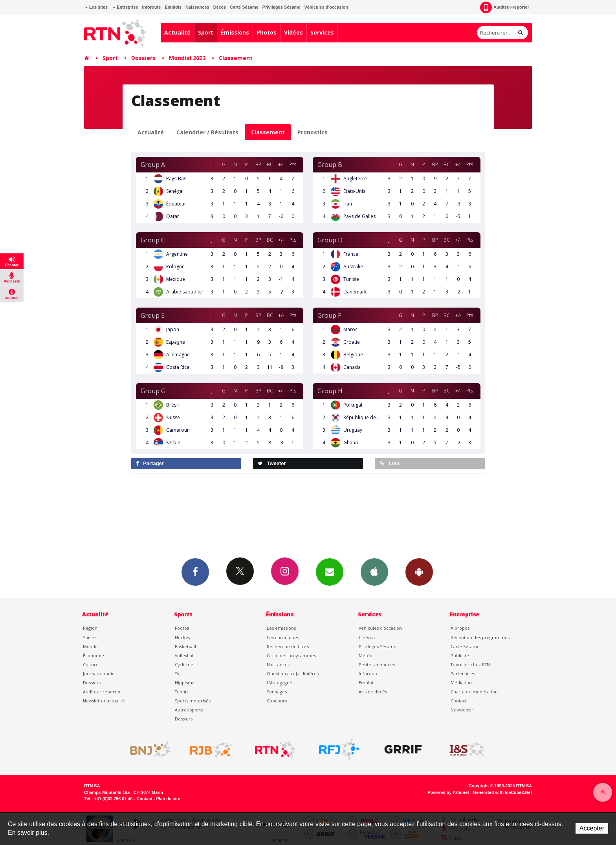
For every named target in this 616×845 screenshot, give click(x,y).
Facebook (195, 572)
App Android (419, 572)
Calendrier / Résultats (207, 132)
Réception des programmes (480, 637)
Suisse (89, 637)
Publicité (460, 655)
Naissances (197, 7)
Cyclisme (184, 664)
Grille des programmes (291, 655)
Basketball (185, 646)
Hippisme (185, 683)
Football (183, 628)
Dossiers (143, 58)
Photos (267, 32)
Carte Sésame (244, 7)
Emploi (366, 683)
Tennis (181, 692)
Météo (366, 655)
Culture (91, 664)
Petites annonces (377, 664)
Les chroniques (283, 637)
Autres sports (189, 710)
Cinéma (367, 637)
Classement (236, 58)
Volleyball (185, 655)
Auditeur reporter (102, 692)
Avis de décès (373, 692)
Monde (90, 646)
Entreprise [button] (125, 7)
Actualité (177, 32)
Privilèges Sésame (281, 7)
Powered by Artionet (448, 792)
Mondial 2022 (187, 58)
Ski (178, 674)
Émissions (235, 32)
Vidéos (293, 32)
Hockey (182, 637)
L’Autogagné (280, 683)
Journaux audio (99, 674)
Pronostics (313, 132)
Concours (277, 701)
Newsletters (330, 572)
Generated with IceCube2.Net (502, 792)
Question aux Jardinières (293, 674)
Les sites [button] (96, 7)
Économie (93, 655)
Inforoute (152, 7)
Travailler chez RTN (470, 664)
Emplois (173, 7)
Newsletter (462, 710)
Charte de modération (474, 692)
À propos (460, 628)
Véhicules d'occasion (326, 7)
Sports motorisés (193, 701)
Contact (459, 701)
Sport (206, 32)
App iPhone (374, 572)
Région (90, 628)
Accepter (592, 828)
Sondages (277, 692)
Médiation (461, 683)
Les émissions (281, 628)
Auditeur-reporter (505, 7)
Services (322, 32)
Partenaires (463, 674)
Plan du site (168, 799)
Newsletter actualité (104, 701)
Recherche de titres (288, 646)
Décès (220, 7)
